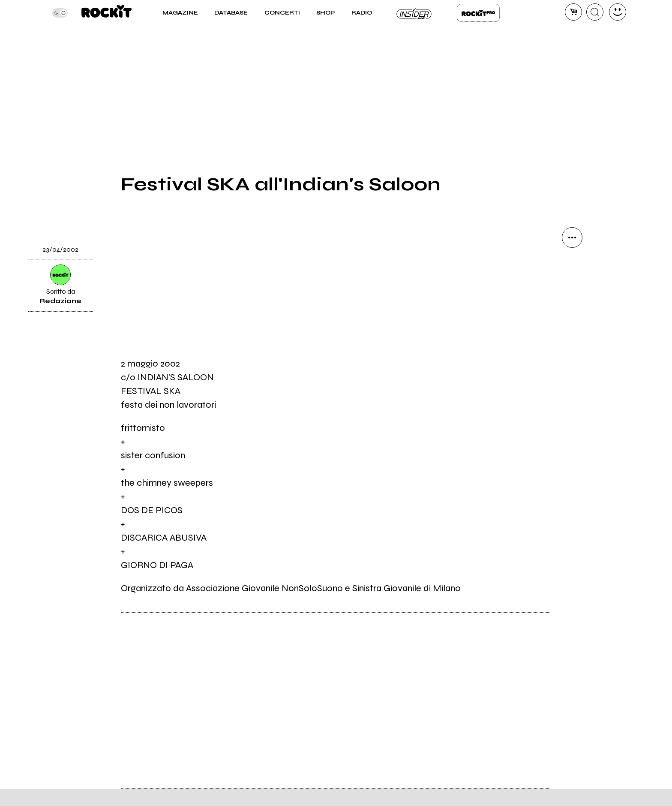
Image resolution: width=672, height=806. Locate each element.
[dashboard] (618, 12)
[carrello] (573, 12)
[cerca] (595, 12)
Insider (414, 13)
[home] (106, 13)
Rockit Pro (478, 13)
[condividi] (572, 238)
